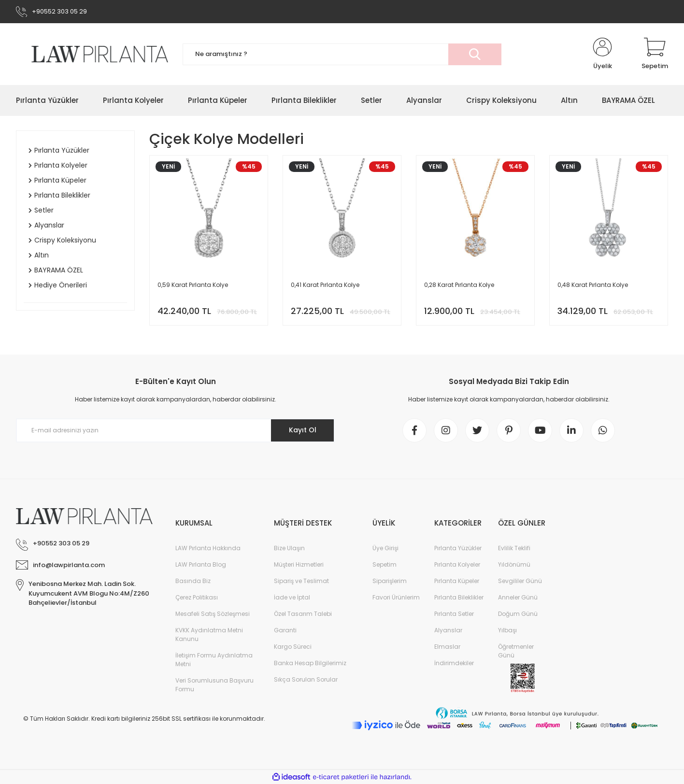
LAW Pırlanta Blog (201, 564)
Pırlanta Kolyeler (457, 564)
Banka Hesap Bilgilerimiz (310, 663)
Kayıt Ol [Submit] (303, 430)
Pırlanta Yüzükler (458, 548)
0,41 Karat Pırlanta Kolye (325, 285)
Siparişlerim (390, 581)
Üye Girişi (385, 548)
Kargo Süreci (293, 647)
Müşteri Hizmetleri (299, 564)
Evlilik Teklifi (514, 548)
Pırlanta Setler (454, 614)
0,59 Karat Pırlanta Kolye (193, 285)
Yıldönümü (514, 564)
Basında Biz (193, 581)
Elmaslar (447, 647)
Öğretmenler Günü (516, 651)
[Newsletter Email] (175, 430)
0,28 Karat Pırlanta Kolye (459, 285)
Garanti (285, 630)
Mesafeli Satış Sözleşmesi (213, 614)
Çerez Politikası (197, 597)
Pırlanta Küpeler (457, 581)
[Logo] (92, 54)
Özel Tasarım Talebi (303, 614)
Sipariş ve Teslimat (301, 581)
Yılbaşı (507, 630)
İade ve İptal (292, 597)
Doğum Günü (518, 614)
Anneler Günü (518, 597)
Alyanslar (448, 630)
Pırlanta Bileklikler (459, 597)
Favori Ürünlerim (396, 597)
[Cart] (655, 54)
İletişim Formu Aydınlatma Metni (214, 660)
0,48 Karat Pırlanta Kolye (593, 285)
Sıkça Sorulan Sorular (306, 679)
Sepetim (385, 564)
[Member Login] (602, 54)
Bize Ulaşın (289, 548)
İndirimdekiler (454, 663)
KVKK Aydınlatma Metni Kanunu (209, 634)
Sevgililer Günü (520, 581)
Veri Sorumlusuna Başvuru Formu (214, 685)
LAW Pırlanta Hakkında (208, 548)
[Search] (342, 54)
